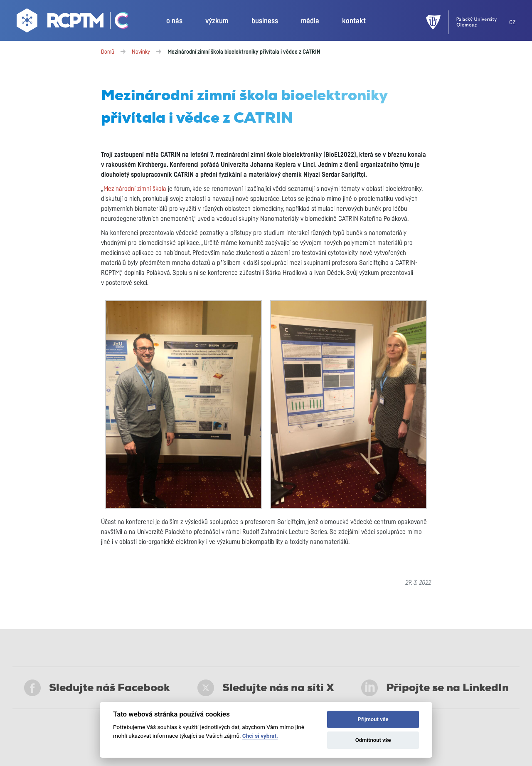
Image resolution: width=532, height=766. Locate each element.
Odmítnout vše (373, 740)
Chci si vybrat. (260, 736)
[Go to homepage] (61, 22)
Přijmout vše (373, 719)
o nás (174, 21)
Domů (108, 52)
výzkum (217, 21)
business (265, 21)
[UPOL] (468, 22)
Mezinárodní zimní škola (135, 189)
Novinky (141, 52)
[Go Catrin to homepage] (117, 22)
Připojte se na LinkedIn (435, 688)
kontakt (354, 21)
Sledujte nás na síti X (266, 688)
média (310, 21)
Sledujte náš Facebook (97, 688)
